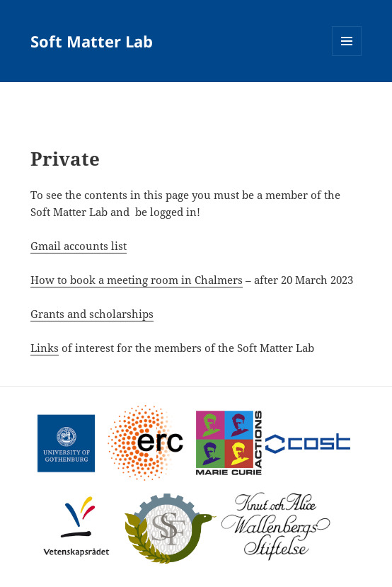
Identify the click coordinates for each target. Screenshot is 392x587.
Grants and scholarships (92, 314)
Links (45, 348)
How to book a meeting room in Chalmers (137, 280)
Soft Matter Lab (92, 41)
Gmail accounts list (79, 246)
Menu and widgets (347, 56)
